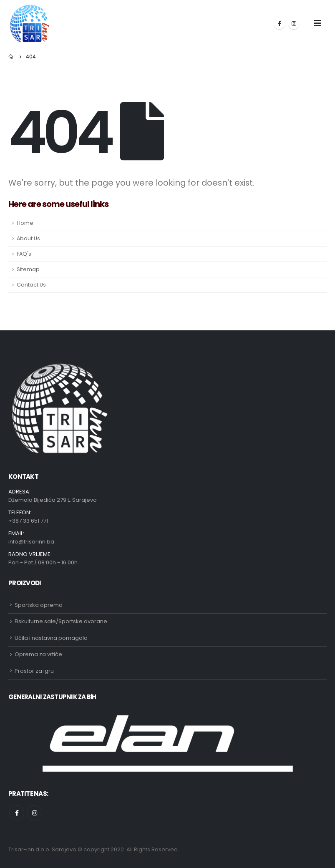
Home (25, 223)
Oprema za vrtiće (38, 654)
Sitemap (28, 269)
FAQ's (24, 254)
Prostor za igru (34, 671)
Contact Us (31, 285)
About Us (28, 238)
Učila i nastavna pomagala (51, 638)
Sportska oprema (39, 605)
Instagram (35, 813)
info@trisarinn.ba (31, 542)
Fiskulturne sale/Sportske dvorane (61, 621)
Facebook (17, 813)
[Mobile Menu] (317, 23)
